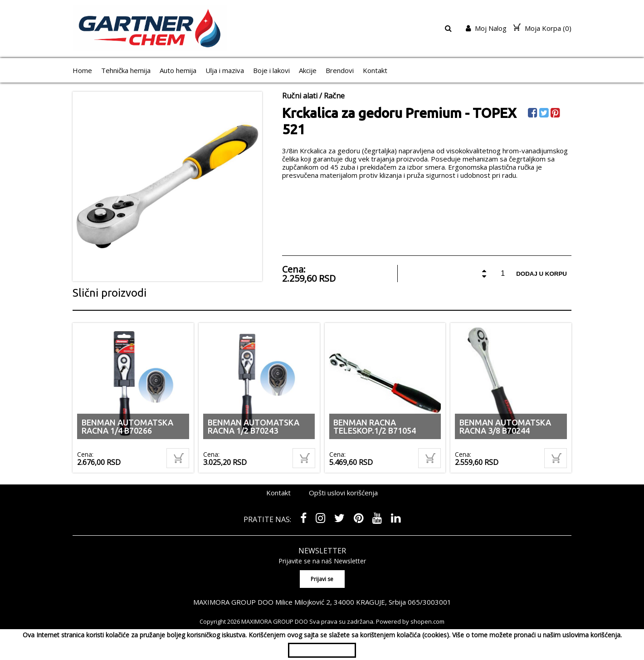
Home (82, 70)
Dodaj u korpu (542, 274)
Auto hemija (178, 70)
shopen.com (427, 621)
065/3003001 (429, 602)
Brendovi (340, 70)
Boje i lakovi (271, 70)
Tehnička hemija (126, 70)
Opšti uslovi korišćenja (343, 493)
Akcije (308, 70)
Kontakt (375, 70)
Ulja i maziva (225, 70)
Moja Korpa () (542, 28)
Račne (334, 96)
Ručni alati (300, 96)
